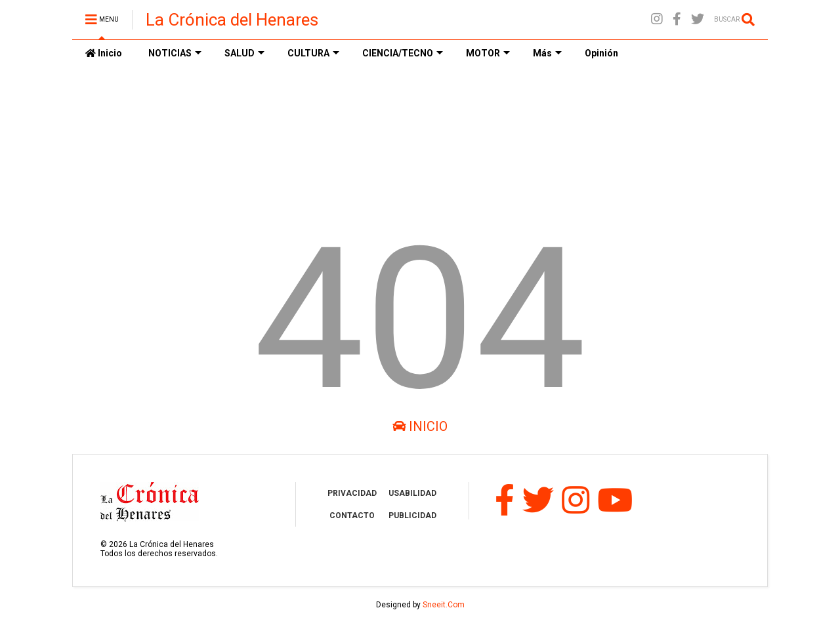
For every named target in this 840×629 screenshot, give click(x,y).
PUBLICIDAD (412, 516)
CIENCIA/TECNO (403, 53)
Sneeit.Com (444, 605)
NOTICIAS (175, 53)
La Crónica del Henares (232, 20)
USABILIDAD (412, 493)
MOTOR (488, 53)
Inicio (104, 53)
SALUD (244, 53)
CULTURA (313, 53)
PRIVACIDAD (352, 493)
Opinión (601, 53)
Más (547, 53)
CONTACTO (352, 516)
